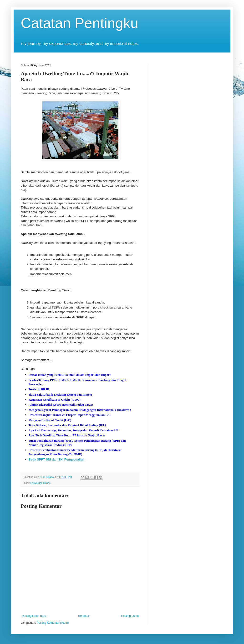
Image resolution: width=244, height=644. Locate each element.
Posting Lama (130, 616)
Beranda (84, 616)
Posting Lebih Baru (34, 616)
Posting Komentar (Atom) (53, 623)
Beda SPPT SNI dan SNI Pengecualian (56, 459)
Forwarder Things (40, 483)
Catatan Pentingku (80, 23)
